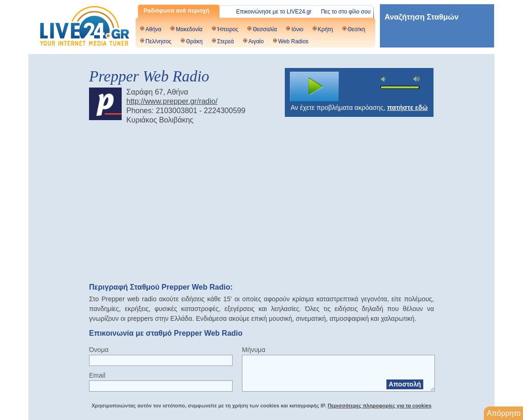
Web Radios (293, 41)
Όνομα (99, 350)
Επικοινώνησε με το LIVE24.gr (274, 12)
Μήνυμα (254, 350)
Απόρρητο (504, 413)
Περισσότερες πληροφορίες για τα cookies (380, 406)
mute (385, 79)
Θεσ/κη (357, 29)
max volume (417, 79)
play (315, 87)
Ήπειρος (228, 29)
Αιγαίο (256, 41)
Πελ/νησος (158, 41)
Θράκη (194, 41)
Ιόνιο (297, 29)
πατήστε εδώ (408, 108)
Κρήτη (326, 29)
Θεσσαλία (265, 29)
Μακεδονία (189, 29)
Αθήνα (153, 29)
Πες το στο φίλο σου (346, 12)
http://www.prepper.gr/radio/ (172, 101)
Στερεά (226, 41)
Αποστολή (405, 384)
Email (97, 375)
